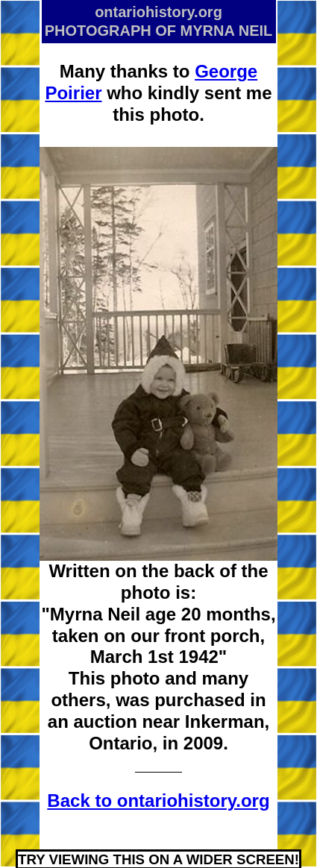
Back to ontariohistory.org (158, 801)
